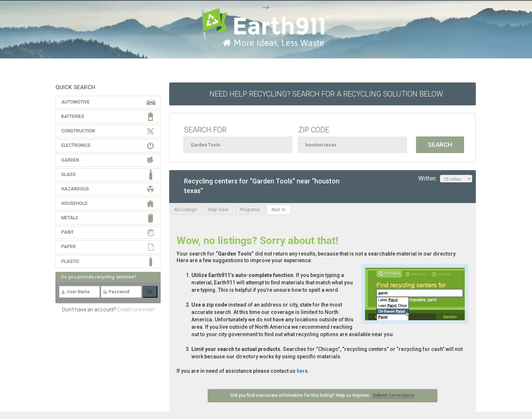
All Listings (185, 210)
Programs (250, 210)
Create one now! (136, 310)
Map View (218, 210)
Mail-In (279, 210)
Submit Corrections (393, 395)
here (302, 371)
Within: (445, 179)
